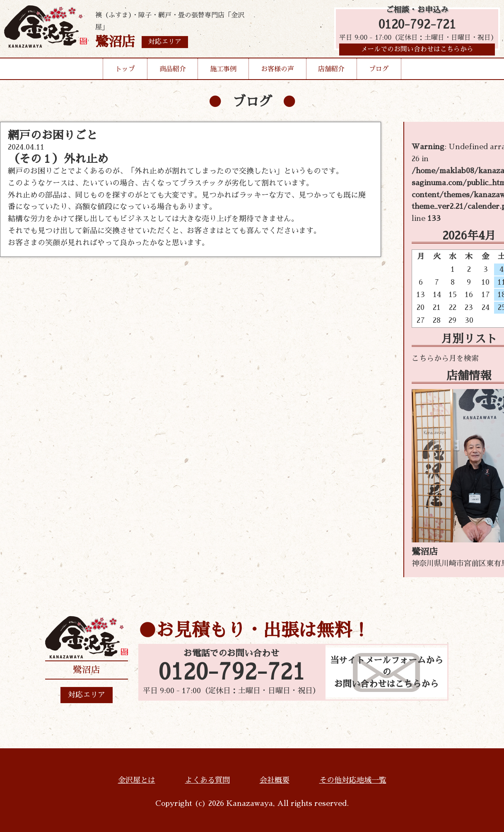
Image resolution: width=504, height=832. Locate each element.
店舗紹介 (331, 72)
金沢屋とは (137, 780)
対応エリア (87, 695)
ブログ (379, 72)
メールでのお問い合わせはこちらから (417, 52)
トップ (125, 72)
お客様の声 (277, 72)
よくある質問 (207, 780)
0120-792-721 (417, 26)
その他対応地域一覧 (353, 780)
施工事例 (223, 72)
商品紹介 (173, 72)
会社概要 (275, 780)
